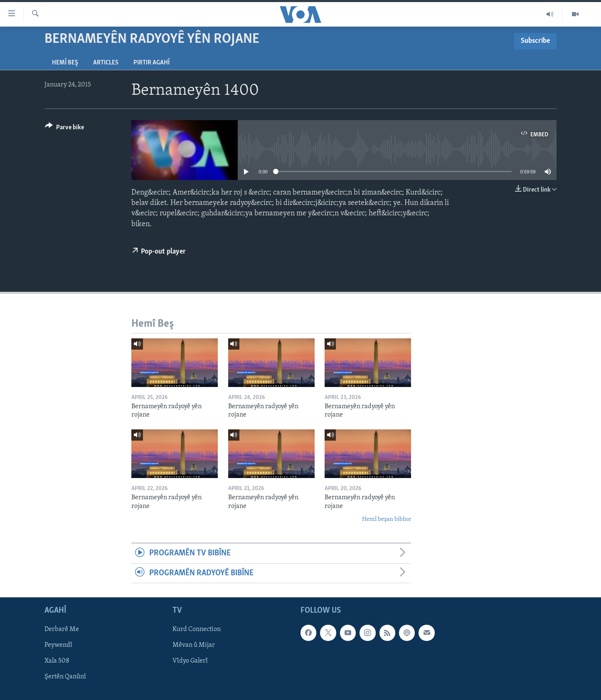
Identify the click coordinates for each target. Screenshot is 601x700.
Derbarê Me (62, 629)
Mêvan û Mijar (194, 645)
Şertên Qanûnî (65, 677)
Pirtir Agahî (151, 63)
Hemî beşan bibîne (387, 519)
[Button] (64, 129)
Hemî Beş (65, 63)
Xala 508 (57, 661)
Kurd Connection (197, 629)
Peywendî (58, 645)
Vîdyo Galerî (190, 661)
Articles (106, 63)
